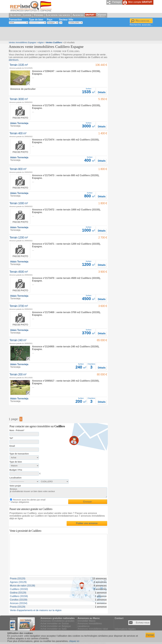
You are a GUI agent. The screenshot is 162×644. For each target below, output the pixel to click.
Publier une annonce (87, 523)
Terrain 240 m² (18, 340)
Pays (50, 20)
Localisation (16, 478)
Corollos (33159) (19, 600)
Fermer (150, 635)
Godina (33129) (18, 593)
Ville (71, 20)
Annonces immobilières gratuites (57, 621)
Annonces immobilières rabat (93, 629)
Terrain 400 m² (18, 133)
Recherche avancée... (141, 25)
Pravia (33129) (18, 607)
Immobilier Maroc (87, 621)
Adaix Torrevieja (19, 123)
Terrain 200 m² (18, 374)
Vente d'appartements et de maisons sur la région (36, 610)
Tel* (11, 438)
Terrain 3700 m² (19, 306)
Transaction (15, 20)
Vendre (39, 15)
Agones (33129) (18, 582)
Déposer (101, 15)
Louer (27, 15)
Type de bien (36, 20)
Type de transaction (19, 454)
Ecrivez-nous (143, 623)
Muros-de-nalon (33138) (23, 586)
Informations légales (125, 629)
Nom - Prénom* (17, 430)
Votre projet (15, 486)
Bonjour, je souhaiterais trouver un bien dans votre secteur (58, 493)
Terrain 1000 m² (19, 203)
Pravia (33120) (18, 579)
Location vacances (58, 15)
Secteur (63, 20)
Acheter (15, 15)
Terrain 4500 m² (19, 272)
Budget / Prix (16, 470)
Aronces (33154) (19, 603)
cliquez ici (74, 641)
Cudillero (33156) (19, 596)
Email (12, 446)
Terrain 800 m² (18, 169)
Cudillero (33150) (19, 589)
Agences (78, 15)
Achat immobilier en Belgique (56, 626)
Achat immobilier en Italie (54, 629)
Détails (102, 92)
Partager (117, 2)
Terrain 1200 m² (19, 237)
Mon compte (140, 2)
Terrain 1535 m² (19, 65)
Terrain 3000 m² (19, 99)
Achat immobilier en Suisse (55, 624)
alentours (14, 60)
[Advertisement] (80, 34)
